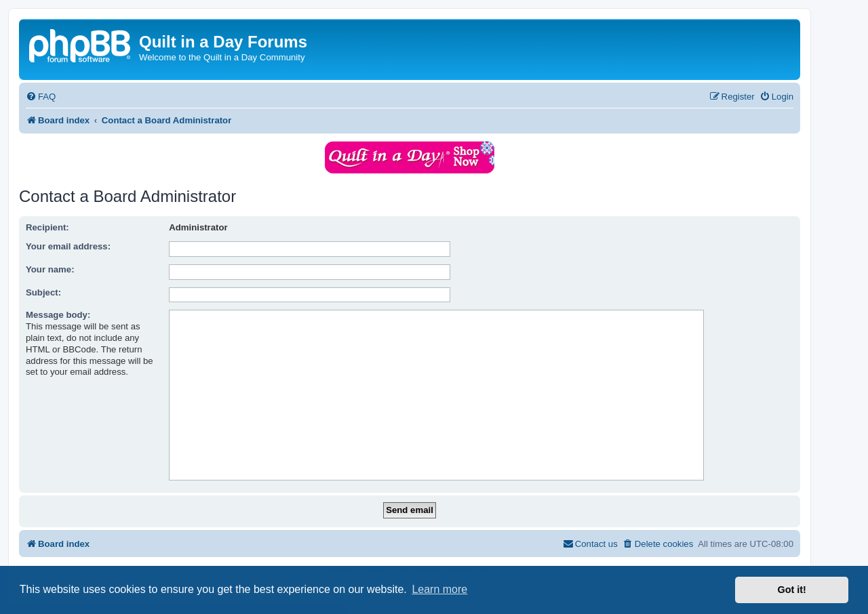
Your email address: (68, 246)
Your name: (50, 269)
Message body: (58, 315)
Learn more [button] (439, 589)
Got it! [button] (792, 590)
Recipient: (47, 227)
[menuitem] (41, 97)
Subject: (43, 292)
